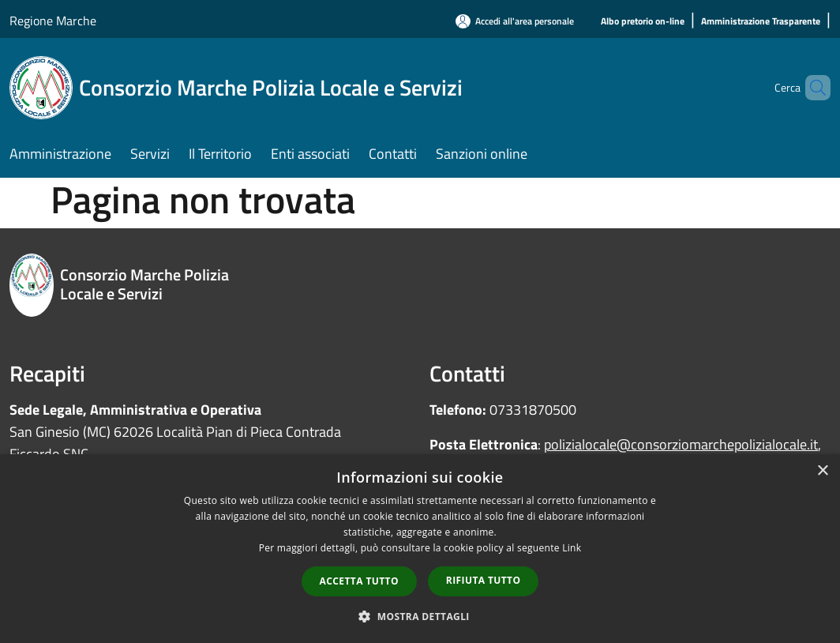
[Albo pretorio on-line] (643, 22)
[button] (420, 616)
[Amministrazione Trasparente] (761, 22)
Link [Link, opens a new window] (572, 548)
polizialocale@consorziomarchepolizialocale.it (681, 444)
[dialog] (420, 549)
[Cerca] (812, 88)
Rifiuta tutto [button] (484, 580)
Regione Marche (53, 21)
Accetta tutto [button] (359, 581)
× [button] (822, 471)
